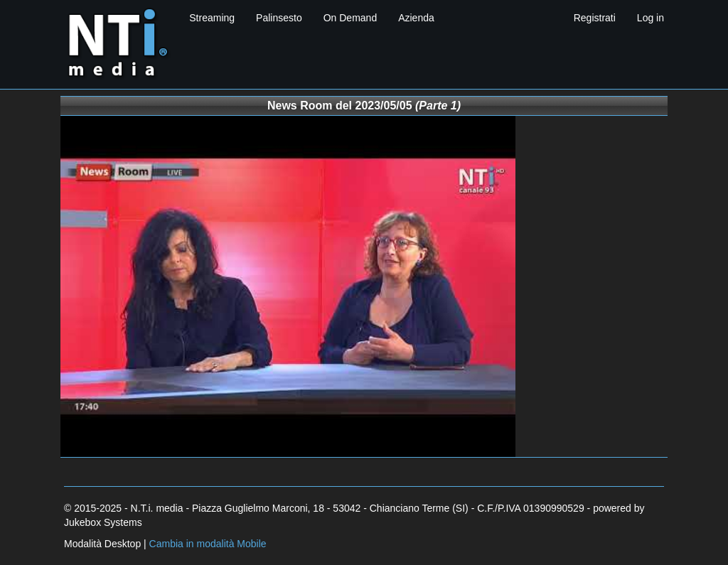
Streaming (212, 18)
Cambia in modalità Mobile (208, 544)
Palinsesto (279, 18)
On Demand (350, 18)
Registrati (595, 18)
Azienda (416, 18)
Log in (651, 18)
